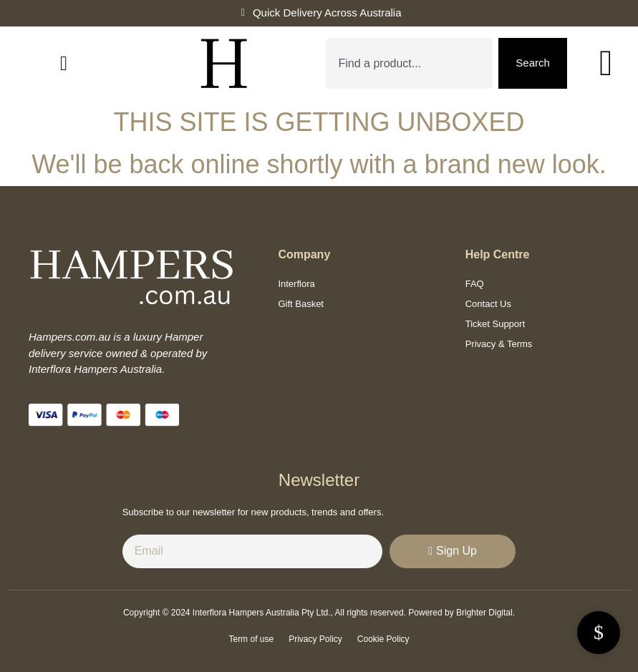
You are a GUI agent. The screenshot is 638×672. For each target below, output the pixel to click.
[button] (64, 64)
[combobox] (409, 63)
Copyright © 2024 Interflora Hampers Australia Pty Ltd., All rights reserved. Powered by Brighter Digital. (319, 613)
